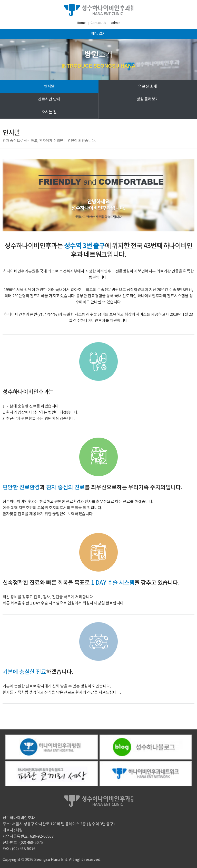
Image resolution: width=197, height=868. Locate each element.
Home (81, 23)
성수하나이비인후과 (98, 10)
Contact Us (98, 23)
